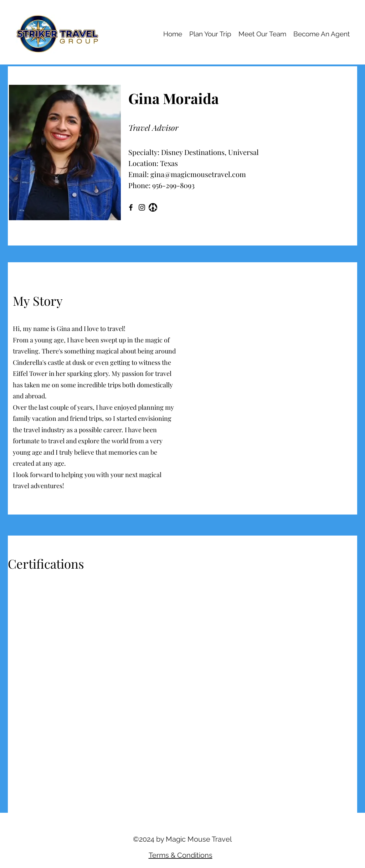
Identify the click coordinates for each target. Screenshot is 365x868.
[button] (269, 408)
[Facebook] (131, 207)
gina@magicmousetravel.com (198, 174)
